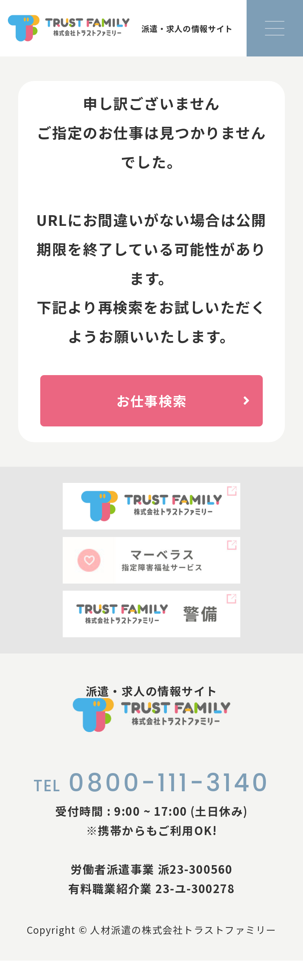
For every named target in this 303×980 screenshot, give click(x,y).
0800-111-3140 (152, 802)
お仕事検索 (187, 403)
